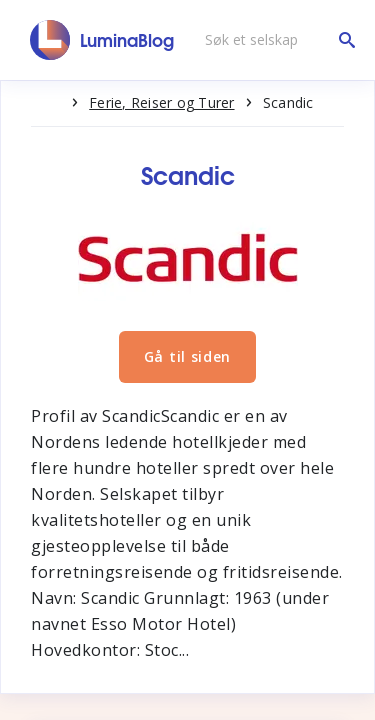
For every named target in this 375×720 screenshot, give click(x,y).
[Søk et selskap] (275, 40)
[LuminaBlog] (102, 40)
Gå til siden (187, 356)
